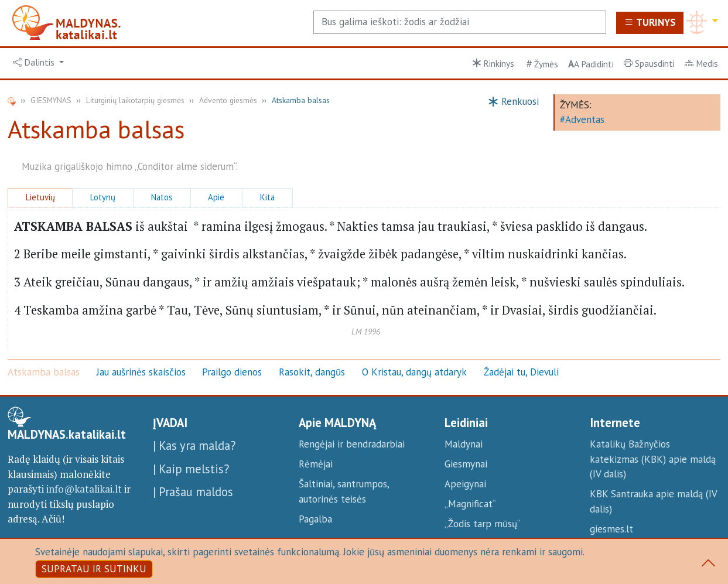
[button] (39, 63)
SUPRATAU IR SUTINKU (94, 569)
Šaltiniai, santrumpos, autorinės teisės (344, 491)
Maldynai (464, 444)
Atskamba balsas (44, 372)
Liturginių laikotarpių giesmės (135, 100)
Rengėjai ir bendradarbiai (352, 444)
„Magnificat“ (470, 504)
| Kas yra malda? (194, 445)
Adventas (585, 119)
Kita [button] (267, 197)
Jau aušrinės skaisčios (141, 372)
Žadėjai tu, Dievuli (521, 372)
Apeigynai (465, 484)
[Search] (460, 22)
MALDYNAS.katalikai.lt (67, 435)
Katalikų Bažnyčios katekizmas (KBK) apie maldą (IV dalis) (653, 459)
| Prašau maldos (193, 492)
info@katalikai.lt (84, 489)
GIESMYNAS (51, 100)
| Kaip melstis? (191, 469)
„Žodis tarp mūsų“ (483, 524)
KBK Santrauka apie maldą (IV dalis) (653, 501)
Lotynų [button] (103, 197)
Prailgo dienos (232, 372)
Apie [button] (216, 197)
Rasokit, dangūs (312, 372)
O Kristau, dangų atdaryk (414, 372)
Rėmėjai (316, 464)
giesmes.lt (611, 529)
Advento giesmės (228, 100)
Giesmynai (466, 464)
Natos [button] (162, 197)
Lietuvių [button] (40, 197)
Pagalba (315, 519)
